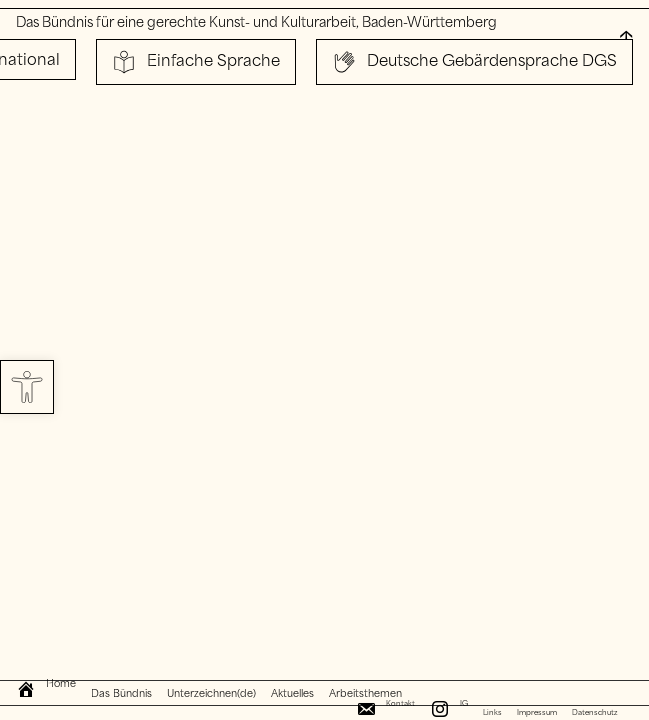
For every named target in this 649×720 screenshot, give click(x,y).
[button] (27, 387)
